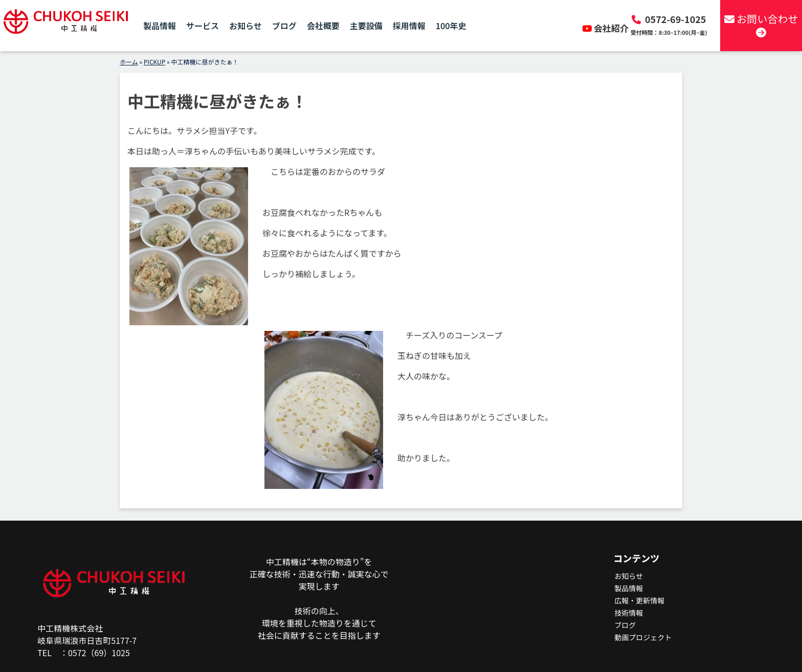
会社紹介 (606, 28)
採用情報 (409, 26)
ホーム (129, 62)
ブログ (284, 26)
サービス (203, 26)
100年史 (451, 26)
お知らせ (246, 26)
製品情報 (160, 26)
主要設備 (366, 26)
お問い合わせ (761, 25)
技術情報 (629, 613)
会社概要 (323, 26)
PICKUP (155, 62)
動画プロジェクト (643, 637)
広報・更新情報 (639, 600)
